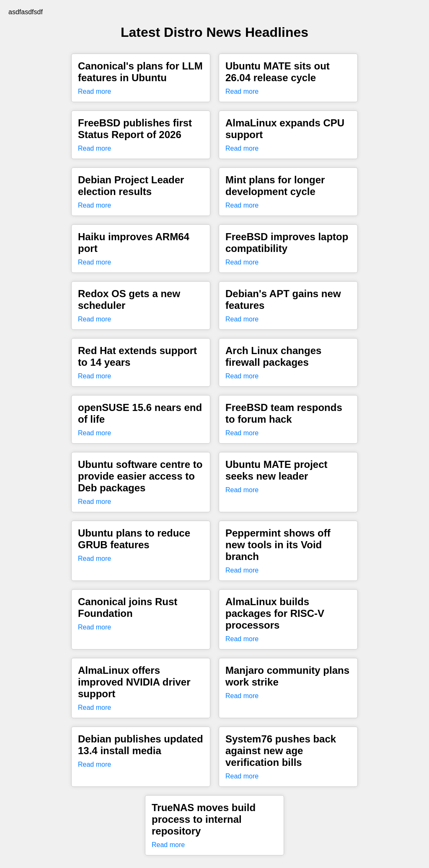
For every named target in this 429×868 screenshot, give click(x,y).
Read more (94, 91)
